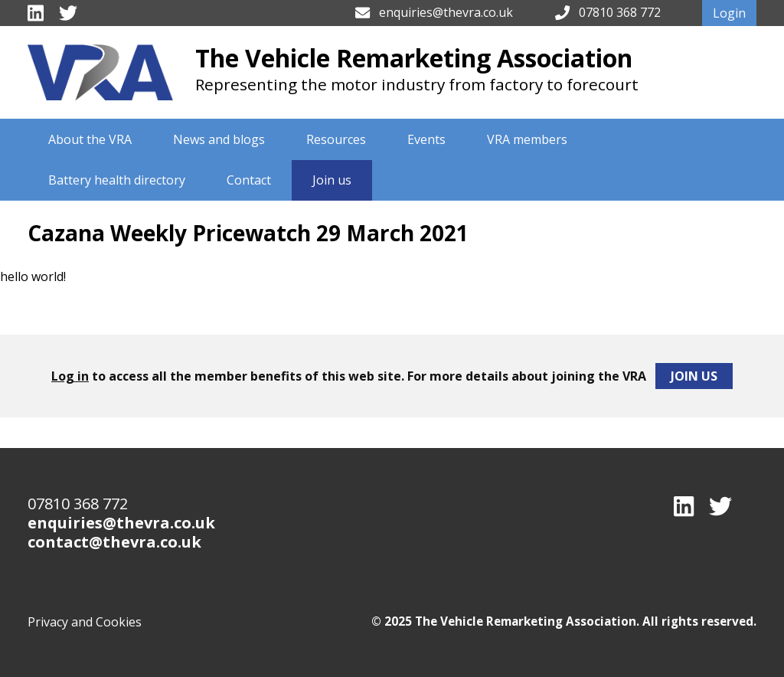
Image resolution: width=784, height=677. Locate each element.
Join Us (694, 376)
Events (426, 139)
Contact (249, 180)
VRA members (527, 139)
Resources (336, 139)
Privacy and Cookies (85, 622)
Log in (70, 376)
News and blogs (219, 139)
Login (729, 13)
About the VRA (90, 139)
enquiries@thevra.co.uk (446, 12)
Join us (332, 180)
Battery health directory (117, 180)
